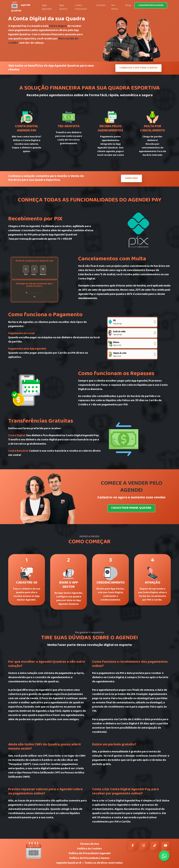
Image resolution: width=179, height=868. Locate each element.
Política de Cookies (89, 849)
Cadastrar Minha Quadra (132, 508)
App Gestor (63, 7)
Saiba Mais (131, 178)
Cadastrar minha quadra (151, 5)
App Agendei (47, 7)
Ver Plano (115, 7)
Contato (101, 6)
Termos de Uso (90, 844)
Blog (128, 6)
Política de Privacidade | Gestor (90, 858)
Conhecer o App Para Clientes (139, 68)
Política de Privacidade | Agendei (90, 854)
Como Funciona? (81, 7)
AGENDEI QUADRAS (21, 7)
